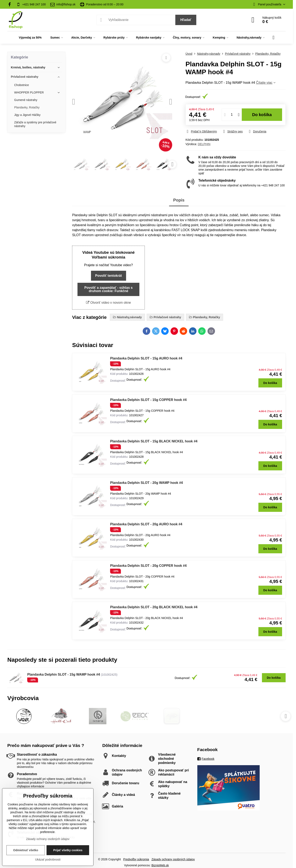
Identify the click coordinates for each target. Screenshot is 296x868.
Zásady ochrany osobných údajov (173, 859)
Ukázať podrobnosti (48, 860)
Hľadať (186, 20)
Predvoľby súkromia (136, 859)
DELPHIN (204, 144)
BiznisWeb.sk (160, 865)
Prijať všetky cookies (68, 850)
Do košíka (262, 115)
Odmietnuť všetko (26, 850)
